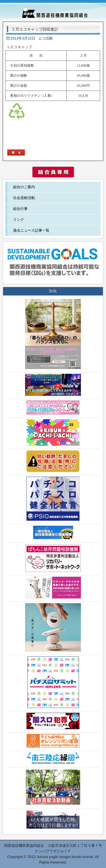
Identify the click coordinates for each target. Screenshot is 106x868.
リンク (19, 220)
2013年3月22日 (23, 38)
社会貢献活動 (24, 198)
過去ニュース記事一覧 (31, 230)
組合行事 (20, 209)
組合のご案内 (24, 187)
